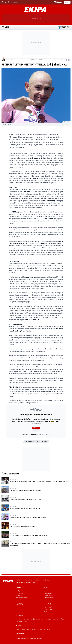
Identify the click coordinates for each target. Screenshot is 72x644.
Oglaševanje (46, 580)
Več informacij (36, 424)
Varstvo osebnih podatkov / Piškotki (26, 583)
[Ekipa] (35, 9)
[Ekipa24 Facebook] (2, 2)
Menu (6, 27)
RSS (16, 2)
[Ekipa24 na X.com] (5, 2)
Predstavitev (19, 580)
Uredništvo (29, 580)
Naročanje (37, 580)
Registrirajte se (45, 434)
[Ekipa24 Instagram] (8, 2)
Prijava (67, 2)
